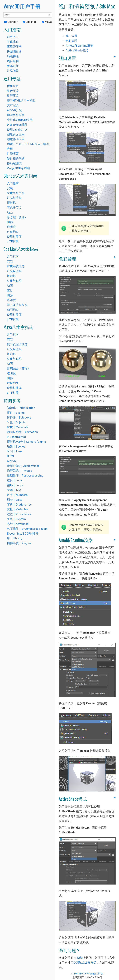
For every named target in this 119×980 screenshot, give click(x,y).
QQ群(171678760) (85, 962)
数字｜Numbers (17, 495)
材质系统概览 (16, 193)
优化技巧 (13, 86)
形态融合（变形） (19, 368)
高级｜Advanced (18, 524)
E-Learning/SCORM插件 (23, 533)
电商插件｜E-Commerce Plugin (27, 529)
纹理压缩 (13, 96)
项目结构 (13, 61)
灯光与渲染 (14, 198)
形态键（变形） (17, 217)
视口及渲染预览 (17, 305)
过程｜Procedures (19, 514)
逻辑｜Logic (15, 480)
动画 (10, 212)
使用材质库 (14, 236)
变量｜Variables (18, 509)
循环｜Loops (15, 485)
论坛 (80, 958)
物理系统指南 (16, 115)
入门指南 (13, 183)
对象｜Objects (16, 422)
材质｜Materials (18, 427)
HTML (11, 456)
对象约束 (13, 232)
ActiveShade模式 (77, 50)
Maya (47, 22)
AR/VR (11, 461)
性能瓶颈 (13, 154)
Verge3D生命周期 (18, 168)
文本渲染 (13, 105)
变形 (10, 290)
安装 (10, 188)
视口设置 (72, 36)
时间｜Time (15, 451)
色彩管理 (72, 41)
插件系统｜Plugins (19, 543)
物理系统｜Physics (20, 471)
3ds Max (30, 22)
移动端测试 (14, 163)
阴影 (10, 222)
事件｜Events (16, 413)
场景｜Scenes (16, 446)
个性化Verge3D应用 (20, 120)
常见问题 (13, 71)
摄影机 (11, 203)
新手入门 (13, 37)
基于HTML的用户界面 (21, 100)
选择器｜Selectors (19, 417)
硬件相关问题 (16, 158)
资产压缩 (13, 91)
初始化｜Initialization (21, 408)
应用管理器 (14, 47)
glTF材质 (13, 241)
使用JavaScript (17, 129)
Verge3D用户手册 (22, 6)
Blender (11, 22)
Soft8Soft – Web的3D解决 (89, 973)
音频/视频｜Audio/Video (23, 466)
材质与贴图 (14, 281)
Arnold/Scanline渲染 (79, 45)
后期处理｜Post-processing (25, 475)
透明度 (11, 227)
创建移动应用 (16, 139)
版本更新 (13, 66)
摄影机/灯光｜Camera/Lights (26, 442)
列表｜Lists (15, 500)
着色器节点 (14, 207)
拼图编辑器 (14, 51)
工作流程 (13, 42)
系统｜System (16, 519)
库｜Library (15, 538)
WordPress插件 (17, 125)
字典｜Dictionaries (19, 504)
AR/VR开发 (14, 110)
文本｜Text (14, 490)
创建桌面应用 (16, 134)
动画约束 (13, 310)
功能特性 (13, 56)
